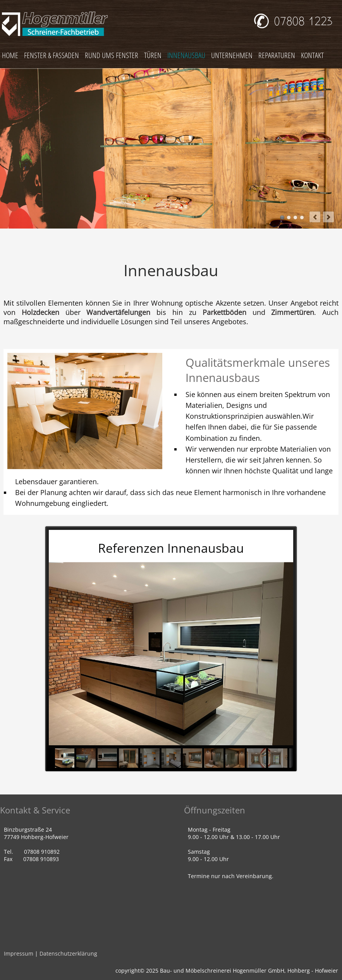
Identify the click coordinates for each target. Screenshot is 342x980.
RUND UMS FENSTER (112, 55)
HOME (10, 55)
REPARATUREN (277, 55)
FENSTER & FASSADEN (52, 55)
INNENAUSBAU (186, 55)
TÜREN (153, 55)
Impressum (19, 953)
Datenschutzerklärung (68, 953)
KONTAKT (312, 55)
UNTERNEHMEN (232, 55)
